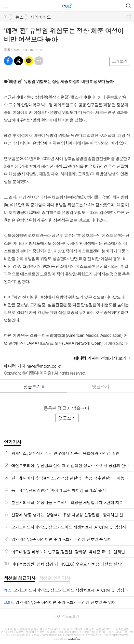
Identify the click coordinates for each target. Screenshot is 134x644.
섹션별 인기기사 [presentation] (54, 578)
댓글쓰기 (101, 386)
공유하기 (129, 17)
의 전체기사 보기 (100, 358)
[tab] (19, 578)
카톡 (29, 61)
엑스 (18, 61)
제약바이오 (41, 17)
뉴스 (19, 17)
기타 (39, 61)
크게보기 (120, 61)
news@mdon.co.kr (44, 366)
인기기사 (12, 442)
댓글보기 (34, 386)
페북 (8, 61)
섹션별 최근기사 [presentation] (19, 578)
